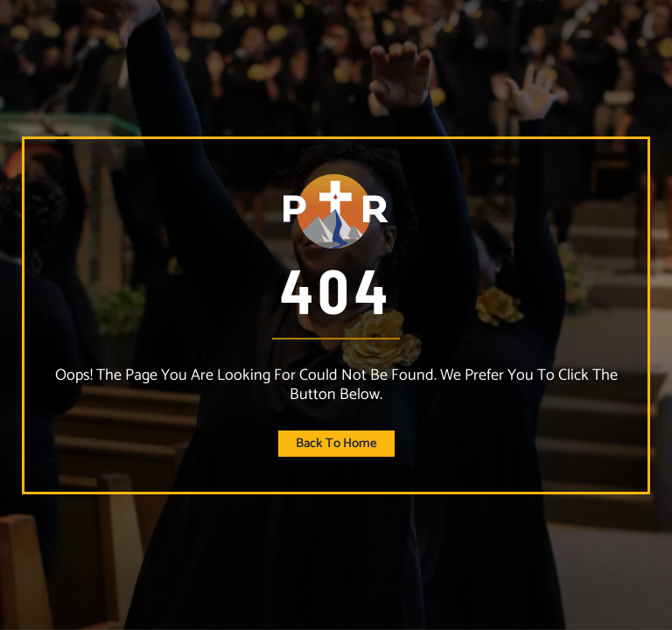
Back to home (336, 443)
